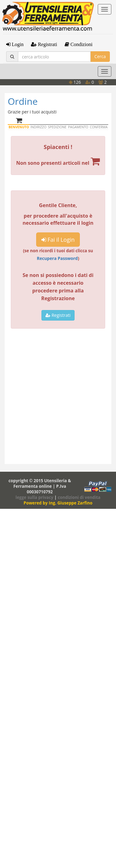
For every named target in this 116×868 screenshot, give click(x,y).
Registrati (47, 44)
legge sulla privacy (34, 497)
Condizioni (81, 44)
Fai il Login (58, 240)
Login (17, 44)
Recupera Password (57, 258)
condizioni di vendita (79, 497)
